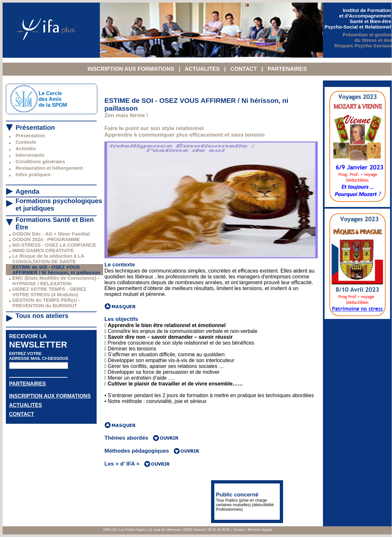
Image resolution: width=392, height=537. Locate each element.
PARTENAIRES (287, 69)
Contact (239, 530)
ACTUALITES (203, 69)
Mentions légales (260, 530)
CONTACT (244, 69)
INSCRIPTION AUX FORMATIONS (132, 69)
